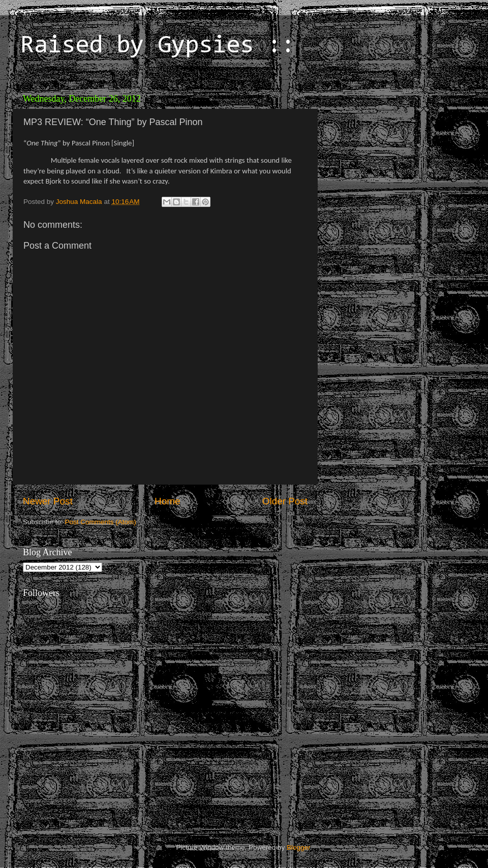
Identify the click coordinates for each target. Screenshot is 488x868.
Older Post (285, 501)
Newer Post (48, 501)
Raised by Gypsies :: (158, 46)
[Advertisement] (394, 153)
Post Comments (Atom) (101, 522)
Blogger (298, 847)
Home (167, 501)
